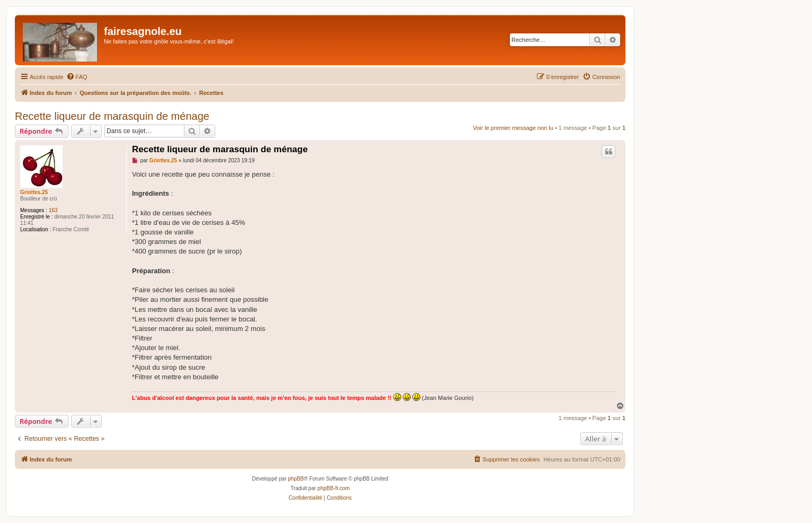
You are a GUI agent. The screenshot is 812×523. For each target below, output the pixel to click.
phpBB (296, 479)
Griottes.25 (34, 192)
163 (53, 210)
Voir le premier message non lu (513, 128)
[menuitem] (77, 77)
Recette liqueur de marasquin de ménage (112, 116)
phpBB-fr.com (334, 488)
